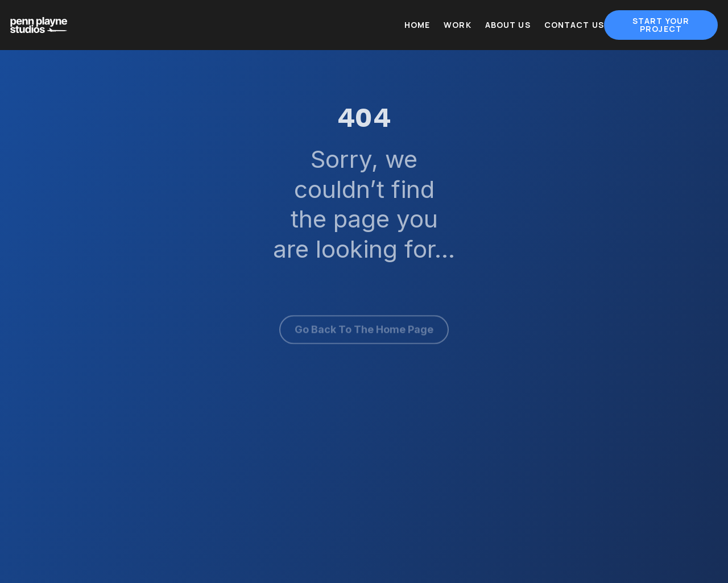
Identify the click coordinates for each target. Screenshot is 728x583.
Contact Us (574, 25)
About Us (508, 25)
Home (417, 25)
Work (458, 25)
